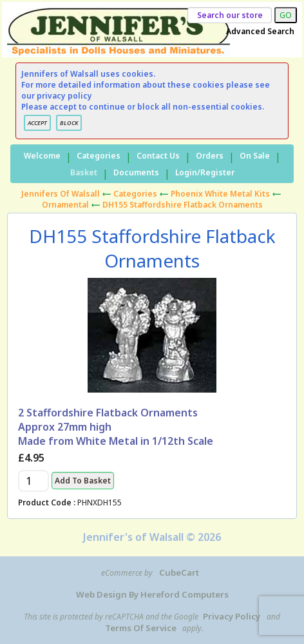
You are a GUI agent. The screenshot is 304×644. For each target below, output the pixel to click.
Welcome (42, 156)
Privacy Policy (232, 616)
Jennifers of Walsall (61, 194)
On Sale (255, 156)
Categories (99, 156)
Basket (84, 172)
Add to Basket (83, 481)
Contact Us (158, 156)
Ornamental (65, 205)
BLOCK (69, 123)
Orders (210, 156)
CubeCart (179, 572)
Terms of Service (141, 628)
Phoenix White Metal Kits (220, 194)
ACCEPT (37, 123)
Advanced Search (260, 31)
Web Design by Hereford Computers (152, 594)
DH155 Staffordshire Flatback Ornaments (183, 205)
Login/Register (205, 172)
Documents (136, 172)
